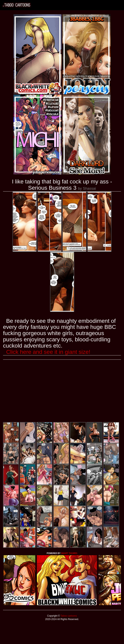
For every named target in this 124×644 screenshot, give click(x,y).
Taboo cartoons (68, 616)
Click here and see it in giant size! (48, 352)
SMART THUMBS (69, 553)
